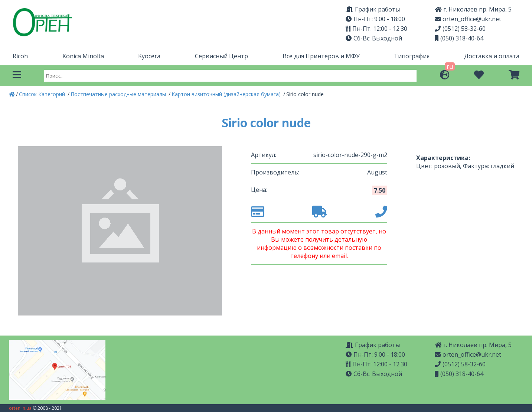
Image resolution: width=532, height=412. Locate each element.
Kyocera (149, 56)
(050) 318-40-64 (459, 38)
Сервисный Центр (221, 56)
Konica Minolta (83, 56)
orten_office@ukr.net (468, 19)
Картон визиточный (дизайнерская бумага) (227, 94)
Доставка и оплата (492, 56)
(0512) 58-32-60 (460, 29)
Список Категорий (43, 94)
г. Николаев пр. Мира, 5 (473, 9)
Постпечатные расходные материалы (119, 94)
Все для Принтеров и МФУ (321, 56)
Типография (412, 56)
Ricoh (20, 56)
